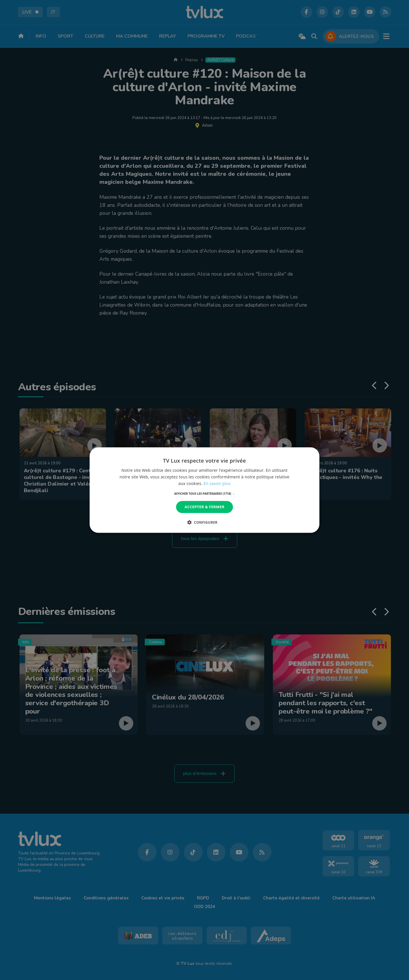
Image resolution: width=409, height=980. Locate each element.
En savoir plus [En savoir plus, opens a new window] (217, 483)
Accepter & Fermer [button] (205, 507)
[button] (205, 494)
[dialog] (204, 490)
